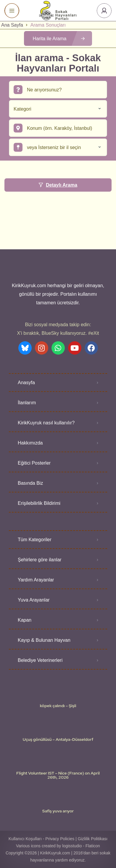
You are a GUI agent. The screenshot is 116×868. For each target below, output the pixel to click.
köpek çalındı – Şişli (58, 706)
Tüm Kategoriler (35, 540)
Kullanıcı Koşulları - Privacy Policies (42, 839)
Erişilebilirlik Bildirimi (39, 503)
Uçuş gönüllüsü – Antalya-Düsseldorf (58, 739)
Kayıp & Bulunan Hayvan (44, 640)
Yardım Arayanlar (36, 580)
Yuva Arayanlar (34, 600)
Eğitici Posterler (34, 463)
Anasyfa (26, 383)
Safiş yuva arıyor (58, 811)
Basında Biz (30, 483)
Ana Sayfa (12, 25)
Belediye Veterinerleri (40, 660)
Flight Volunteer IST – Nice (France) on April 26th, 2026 (58, 775)
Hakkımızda (30, 443)
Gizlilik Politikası (93, 839)
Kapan (25, 620)
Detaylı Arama (58, 185)
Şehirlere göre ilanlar (40, 560)
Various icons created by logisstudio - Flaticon (58, 846)
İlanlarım (27, 403)
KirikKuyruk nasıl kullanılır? (46, 423)
